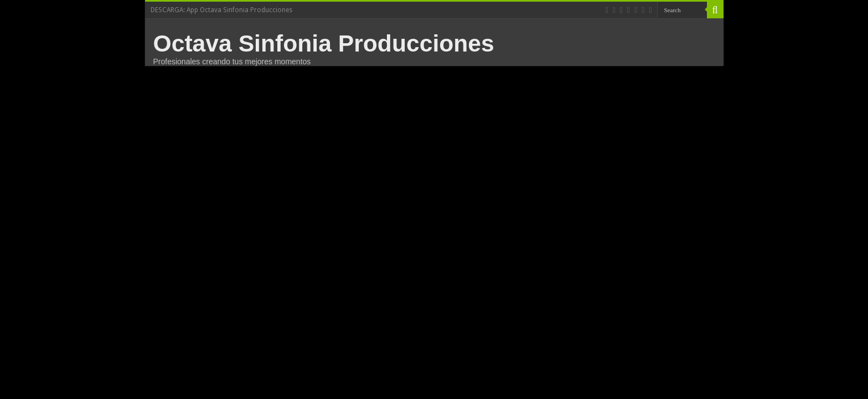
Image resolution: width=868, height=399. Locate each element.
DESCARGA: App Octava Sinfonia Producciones (221, 10)
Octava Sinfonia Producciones (324, 43)
